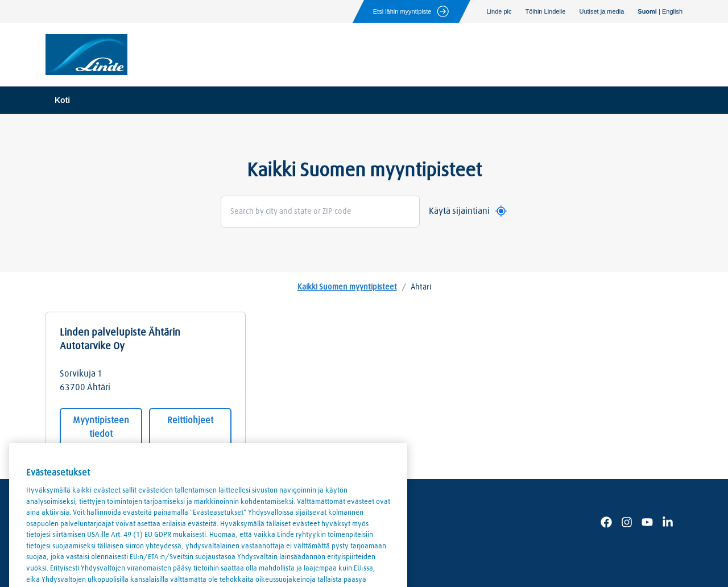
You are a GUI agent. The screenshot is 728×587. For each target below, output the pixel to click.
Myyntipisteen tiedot (101, 427)
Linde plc (499, 11)
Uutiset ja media (601, 11)
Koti (62, 100)
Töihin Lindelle (546, 11)
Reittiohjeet (190, 420)
